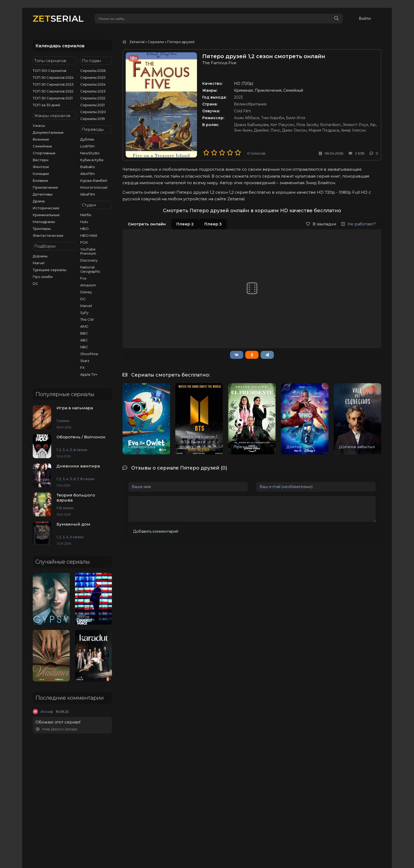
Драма (39, 201)
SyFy (84, 313)
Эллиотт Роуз (355, 125)
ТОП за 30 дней (46, 105)
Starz (85, 361)
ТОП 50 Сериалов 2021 (53, 98)
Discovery (89, 260)
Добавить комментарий (156, 531)
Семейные (42, 146)
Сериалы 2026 (93, 71)
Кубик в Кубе (92, 160)
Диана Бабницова (251, 125)
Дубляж (87, 139)
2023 (238, 97)
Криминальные (46, 215)
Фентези (41, 167)
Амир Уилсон (353, 130)
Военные (41, 139)
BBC (84, 333)
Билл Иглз (296, 118)
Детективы (43, 194)
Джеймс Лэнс (267, 130)
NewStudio (90, 153)
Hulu (84, 222)
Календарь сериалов (60, 46)
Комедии (41, 174)
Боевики (40, 180)
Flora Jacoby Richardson (318, 125)
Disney (86, 292)
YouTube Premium (88, 251)
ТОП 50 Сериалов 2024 (53, 77)
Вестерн (41, 160)
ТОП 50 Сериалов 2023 (53, 84)
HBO (84, 229)
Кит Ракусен (282, 125)
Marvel (39, 263)
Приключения (45, 187)
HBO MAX (89, 235)
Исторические (46, 208)
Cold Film (243, 111)
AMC (84, 326)
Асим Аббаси (247, 118)
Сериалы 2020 (93, 112)
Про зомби (43, 277)
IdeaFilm (88, 194)
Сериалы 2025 (93, 77)
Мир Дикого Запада (57, 729)
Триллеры (42, 229)
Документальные (48, 132)
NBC (84, 347)
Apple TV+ (89, 374)
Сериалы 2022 (93, 98)
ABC (84, 340)
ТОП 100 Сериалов (50, 71)
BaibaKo (88, 167)
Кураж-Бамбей (94, 180)
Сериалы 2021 (92, 105)
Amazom (88, 285)
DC (36, 284)
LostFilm (87, 146)
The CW (87, 319)
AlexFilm (88, 174)
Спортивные (44, 153)
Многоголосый (94, 187)
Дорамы (40, 256)
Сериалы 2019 (93, 119)
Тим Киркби (273, 118)
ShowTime (89, 354)
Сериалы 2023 (93, 91)
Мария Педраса (324, 130)
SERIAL (58, 18)
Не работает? (359, 224)
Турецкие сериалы (50, 270)
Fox (83, 278)
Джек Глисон (294, 130)
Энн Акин (243, 130)
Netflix (86, 215)
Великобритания (250, 104)
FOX (84, 242)
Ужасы (39, 126)
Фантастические (48, 235)
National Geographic (90, 269)
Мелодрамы (44, 222)
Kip (373, 125)
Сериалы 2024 (93, 84)
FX (83, 368)
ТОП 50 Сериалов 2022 (53, 91)
